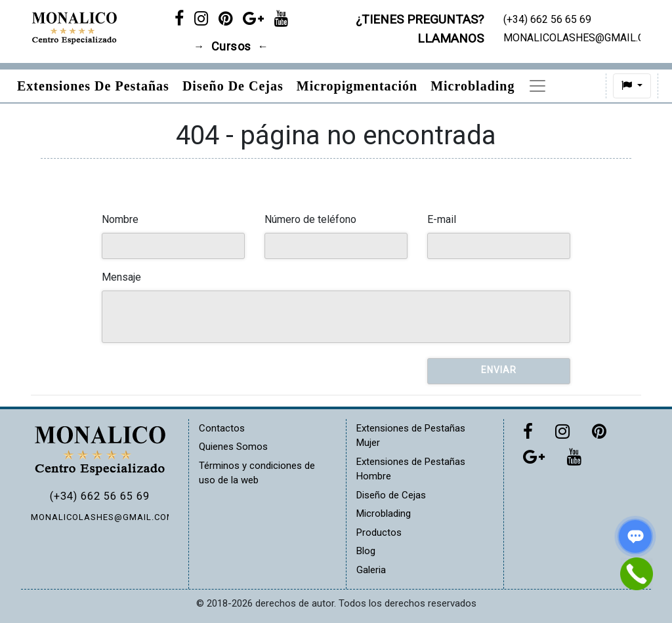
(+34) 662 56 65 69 (100, 496)
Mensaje (121, 277)
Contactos (222, 428)
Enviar (499, 370)
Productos (379, 533)
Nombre (120, 219)
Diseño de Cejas (233, 86)
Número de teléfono (310, 219)
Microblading (472, 86)
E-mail (442, 219)
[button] (596, 86)
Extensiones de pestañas (93, 86)
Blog (366, 551)
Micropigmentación (357, 86)
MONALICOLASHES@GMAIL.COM (100, 517)
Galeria (371, 570)
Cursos (231, 47)
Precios (550, 86)
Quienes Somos (233, 447)
